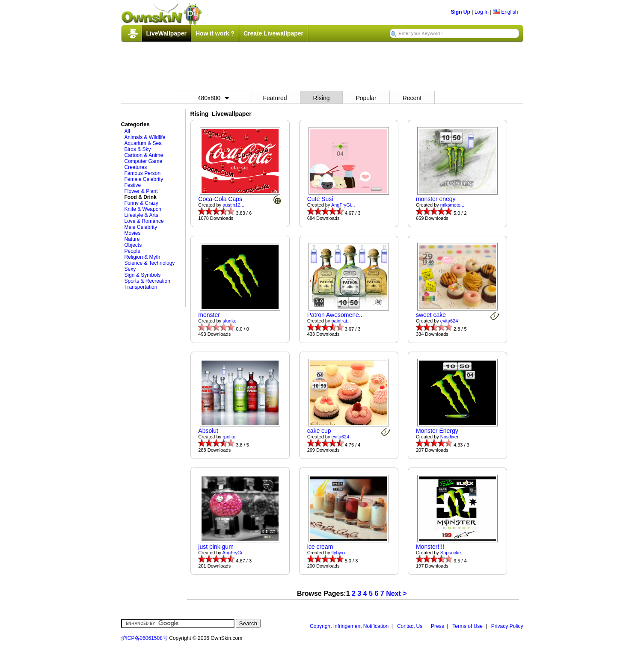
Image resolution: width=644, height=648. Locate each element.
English (506, 12)
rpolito (229, 437)
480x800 (214, 98)
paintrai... (341, 321)
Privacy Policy (507, 626)
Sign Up (461, 12)
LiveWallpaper (166, 33)
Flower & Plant (141, 191)
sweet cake (431, 315)
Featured (275, 98)
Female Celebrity (144, 179)
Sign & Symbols (143, 275)
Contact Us (410, 626)
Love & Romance (144, 221)
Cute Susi (320, 199)
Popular (366, 98)
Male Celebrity (141, 227)
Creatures (136, 167)
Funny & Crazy (141, 203)
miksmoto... (452, 205)
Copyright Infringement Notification (349, 626)
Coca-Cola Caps (220, 199)
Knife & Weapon (143, 209)
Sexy (130, 269)
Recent (412, 98)
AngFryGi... (343, 205)
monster (209, 315)
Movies (133, 233)
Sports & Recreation (147, 281)
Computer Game (144, 161)
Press (438, 626)
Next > (396, 593)
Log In (482, 12)
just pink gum (216, 547)
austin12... (233, 205)
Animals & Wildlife (145, 137)
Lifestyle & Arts (141, 215)
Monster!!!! (430, 547)
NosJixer (450, 437)
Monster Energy (437, 431)
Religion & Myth (142, 257)
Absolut (208, 431)
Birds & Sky (138, 149)
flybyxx (339, 553)
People (132, 251)
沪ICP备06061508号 (144, 638)
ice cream (320, 547)
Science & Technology (150, 263)
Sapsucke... (453, 553)
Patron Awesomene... (336, 315)
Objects (133, 245)
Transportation (141, 287)
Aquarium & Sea (143, 143)
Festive (133, 185)
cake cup (319, 431)
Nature (132, 239)
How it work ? (215, 33)
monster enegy (436, 199)
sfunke (229, 321)
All (127, 131)
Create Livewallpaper (273, 33)
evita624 (449, 321)
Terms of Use (467, 626)
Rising (322, 98)
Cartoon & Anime (144, 155)
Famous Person (143, 173)
